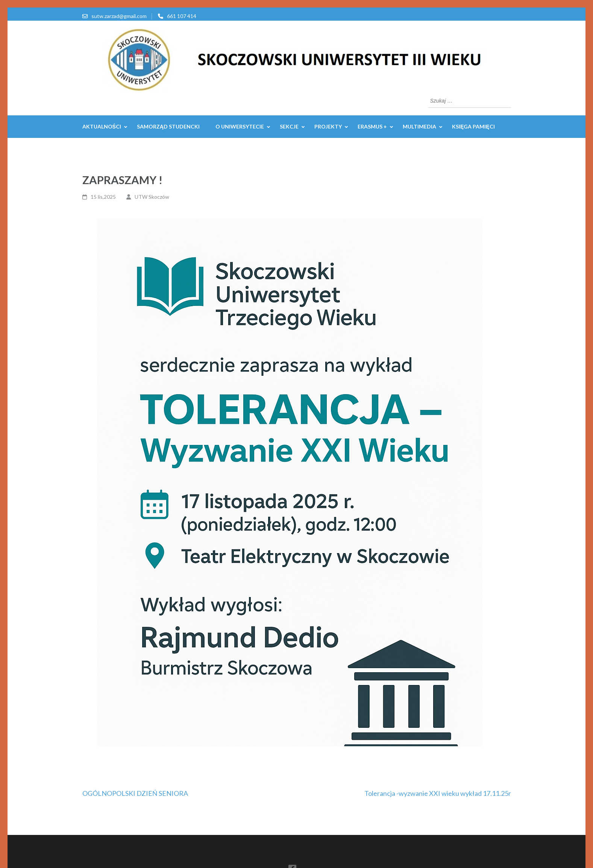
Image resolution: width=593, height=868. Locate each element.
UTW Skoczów (152, 197)
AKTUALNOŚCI (102, 126)
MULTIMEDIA (419, 126)
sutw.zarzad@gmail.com (119, 16)
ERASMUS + (372, 126)
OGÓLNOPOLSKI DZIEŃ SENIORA (135, 793)
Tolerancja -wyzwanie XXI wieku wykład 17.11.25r (438, 793)
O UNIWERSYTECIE (240, 126)
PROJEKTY (328, 126)
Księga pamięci (473, 126)
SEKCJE (289, 126)
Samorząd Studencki (168, 126)
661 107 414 (182, 16)
